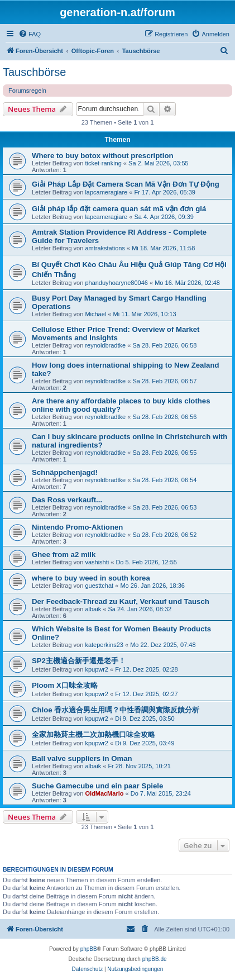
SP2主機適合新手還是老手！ (79, 661)
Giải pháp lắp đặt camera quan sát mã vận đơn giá (119, 209)
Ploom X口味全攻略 (65, 685)
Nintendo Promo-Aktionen (77, 527)
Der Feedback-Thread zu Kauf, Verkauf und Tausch (121, 601)
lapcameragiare (106, 192)
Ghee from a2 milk (64, 555)
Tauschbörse (34, 72)
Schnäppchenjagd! (65, 472)
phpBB (89, 949)
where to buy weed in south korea (91, 578)
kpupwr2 (97, 669)
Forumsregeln (27, 91)
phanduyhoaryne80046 (116, 283)
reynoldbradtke (105, 345)
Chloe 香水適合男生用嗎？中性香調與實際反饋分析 (116, 710)
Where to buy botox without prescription (103, 156)
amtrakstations (105, 248)
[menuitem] (30, 34)
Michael (95, 314)
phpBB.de (155, 959)
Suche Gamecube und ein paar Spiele (97, 786)
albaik (93, 609)
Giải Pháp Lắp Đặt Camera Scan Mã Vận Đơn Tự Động (126, 184)
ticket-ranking (103, 163)
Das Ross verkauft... (67, 500)
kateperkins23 (104, 645)
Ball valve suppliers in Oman (82, 758)
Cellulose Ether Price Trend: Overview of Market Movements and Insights (116, 334)
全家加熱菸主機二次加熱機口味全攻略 (93, 734)
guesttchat (99, 586)
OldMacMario (104, 793)
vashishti (97, 562)
